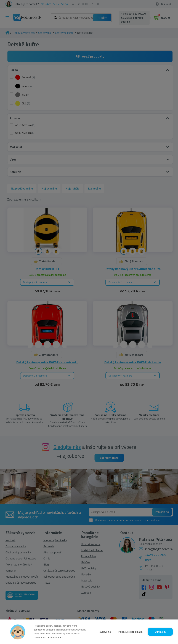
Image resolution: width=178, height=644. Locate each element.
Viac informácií (56, 638)
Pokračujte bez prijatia (130, 632)
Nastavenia (105, 632)
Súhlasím (160, 632)
